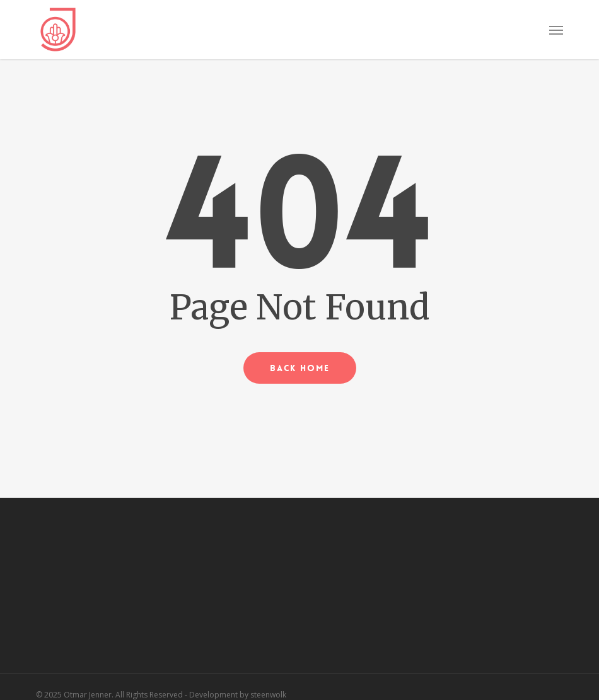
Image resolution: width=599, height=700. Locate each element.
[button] (556, 30)
